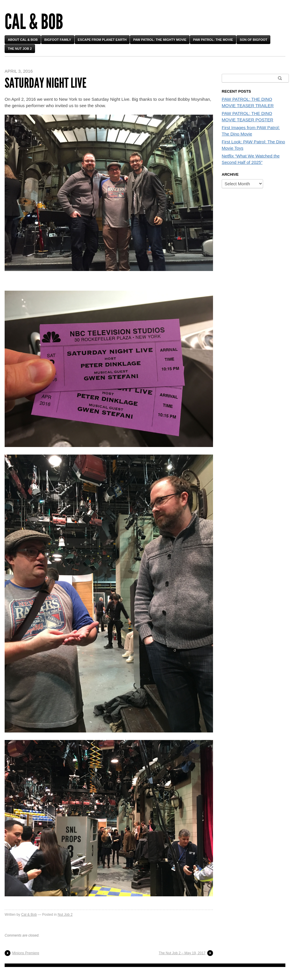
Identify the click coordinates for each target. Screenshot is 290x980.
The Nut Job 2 (20, 49)
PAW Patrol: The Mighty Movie (160, 40)
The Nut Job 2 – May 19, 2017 (182, 953)
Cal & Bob (34, 22)
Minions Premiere (26, 953)
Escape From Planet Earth (102, 40)
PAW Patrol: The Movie (213, 40)
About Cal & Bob (23, 40)
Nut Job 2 (65, 915)
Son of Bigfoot (253, 40)
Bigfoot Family (58, 40)
